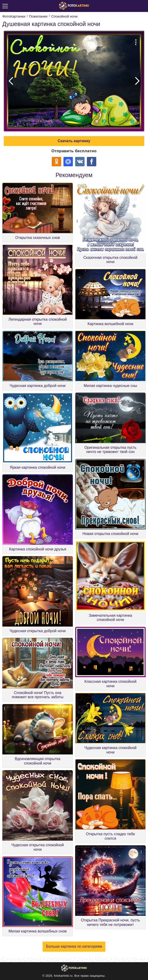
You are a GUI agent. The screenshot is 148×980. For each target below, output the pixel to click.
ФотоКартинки (14, 16)
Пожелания (38, 16)
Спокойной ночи (64, 16)
